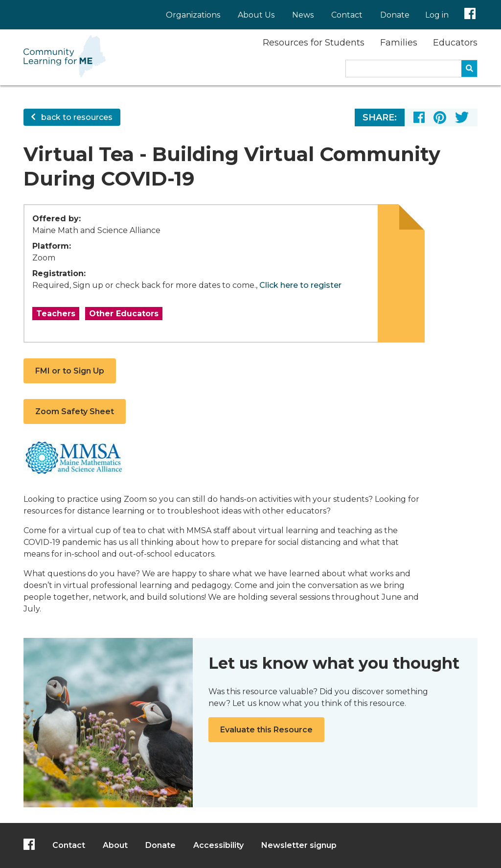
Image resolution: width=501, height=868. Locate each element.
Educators (455, 43)
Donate (395, 15)
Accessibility (218, 845)
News (303, 15)
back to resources (72, 117)
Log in (437, 15)
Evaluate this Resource (266, 730)
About (115, 845)
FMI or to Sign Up (70, 371)
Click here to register (300, 285)
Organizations (193, 15)
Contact (347, 15)
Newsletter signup (299, 845)
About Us (256, 15)
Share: (380, 117)
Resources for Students (314, 43)
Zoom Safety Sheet (75, 411)
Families (399, 43)
